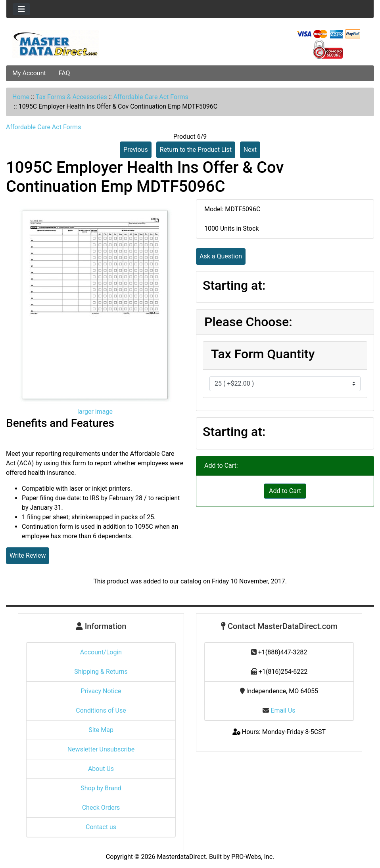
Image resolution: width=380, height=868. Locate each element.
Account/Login (101, 652)
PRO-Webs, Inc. (253, 857)
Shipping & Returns (101, 672)
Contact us (101, 827)
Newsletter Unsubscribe (101, 749)
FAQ (64, 73)
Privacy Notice (101, 691)
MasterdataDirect (181, 857)
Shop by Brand (101, 788)
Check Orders (101, 808)
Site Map (101, 730)
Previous (136, 150)
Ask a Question (221, 256)
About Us (101, 769)
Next (250, 150)
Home (21, 97)
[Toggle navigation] (21, 9)
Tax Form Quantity (263, 354)
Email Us (279, 710)
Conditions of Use (101, 710)
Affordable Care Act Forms (151, 97)
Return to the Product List (196, 150)
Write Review (28, 555)
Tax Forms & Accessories (71, 97)
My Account (29, 73)
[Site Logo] (68, 44)
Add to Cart (285, 491)
